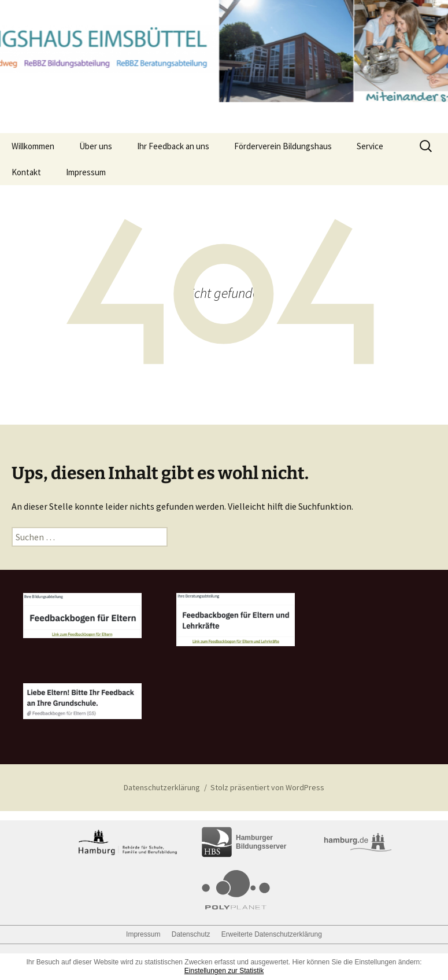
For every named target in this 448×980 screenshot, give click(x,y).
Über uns (96, 146)
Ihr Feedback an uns (173, 146)
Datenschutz (191, 934)
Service (370, 146)
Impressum (86, 172)
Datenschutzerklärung (162, 787)
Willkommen (33, 146)
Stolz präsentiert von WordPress (267, 787)
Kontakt (26, 172)
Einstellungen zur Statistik (224, 971)
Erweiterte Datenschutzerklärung (272, 934)
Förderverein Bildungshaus (283, 146)
